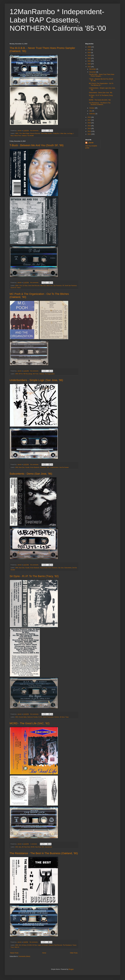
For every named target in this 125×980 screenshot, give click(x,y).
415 (20, 945)
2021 (89, 61)
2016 (89, 123)
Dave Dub (22, 467)
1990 (17, 374)
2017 (89, 120)
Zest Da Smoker (64, 467)
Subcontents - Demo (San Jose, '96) (31, 474)
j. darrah (91, 143)
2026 (89, 47)
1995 (17, 133)
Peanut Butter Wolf (45, 568)
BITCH (21, 374)
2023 (89, 55)
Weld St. (17, 947)
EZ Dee (35, 945)
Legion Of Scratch (43, 945)
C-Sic (20, 286)
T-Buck (19, 288)
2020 (89, 64)
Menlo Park (18, 136)
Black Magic (26, 133)
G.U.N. (40, 717)
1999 (17, 286)
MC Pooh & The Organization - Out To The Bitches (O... (101, 84)
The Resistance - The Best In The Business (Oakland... (100, 104)
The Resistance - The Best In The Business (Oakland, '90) (44, 853)
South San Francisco (71, 286)
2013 (89, 131)
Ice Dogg (70, 133)
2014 (89, 128)
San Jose (61, 568)
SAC (43, 847)
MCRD (33, 847)
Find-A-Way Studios (46, 133)
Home (44, 953)
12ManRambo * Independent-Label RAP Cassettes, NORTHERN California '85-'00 (58, 20)
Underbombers (54, 467)
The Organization (50, 374)
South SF (13, 288)
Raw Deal (38, 847)
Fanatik (27, 467)
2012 (89, 134)
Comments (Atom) (24, 956)
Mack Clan (50, 286)
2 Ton (20, 133)
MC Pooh (36, 374)
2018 (89, 117)
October (92, 108)
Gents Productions (48, 717)
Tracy (67, 717)
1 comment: (34, 844)
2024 (89, 53)
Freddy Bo (56, 133)
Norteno (57, 717)
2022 (89, 58)
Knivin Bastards (35, 467)
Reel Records (58, 945)
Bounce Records (35, 133)
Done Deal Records (34, 286)
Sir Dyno (62, 717)
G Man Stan (63, 133)
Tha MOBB (30, 136)
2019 (89, 67)
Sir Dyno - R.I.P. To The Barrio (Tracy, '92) (34, 576)
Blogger (71, 969)
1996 (17, 467)
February (92, 114)
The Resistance (67, 945)
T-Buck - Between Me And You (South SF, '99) (37, 145)
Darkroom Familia (32, 717)
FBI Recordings (28, 374)
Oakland (24, 136)
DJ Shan (25, 286)
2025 (89, 50)
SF (63, 286)
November (93, 72)
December (93, 69)
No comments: (35, 131)
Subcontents (68, 568)
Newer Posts (14, 953)
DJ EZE (30, 945)
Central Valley (23, 717)
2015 (89, 126)
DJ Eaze (24, 945)
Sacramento (48, 847)
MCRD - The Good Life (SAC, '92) (30, 723)
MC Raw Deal (26, 847)
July (91, 111)
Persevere (43, 467)
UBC (48, 467)
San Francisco (58, 286)
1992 (17, 717)
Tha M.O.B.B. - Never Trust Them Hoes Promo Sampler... (102, 75)
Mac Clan (43, 286)
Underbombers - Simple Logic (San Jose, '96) (36, 380)
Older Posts (74, 953)
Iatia (20, 847)
